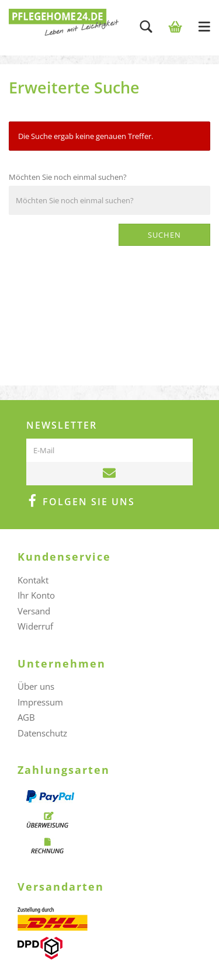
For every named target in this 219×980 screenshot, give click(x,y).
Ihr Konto (36, 595)
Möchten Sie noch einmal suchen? (68, 177)
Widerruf (35, 626)
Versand (34, 611)
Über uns (36, 686)
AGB (26, 717)
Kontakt (33, 580)
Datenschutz (42, 733)
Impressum (40, 702)
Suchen (164, 235)
